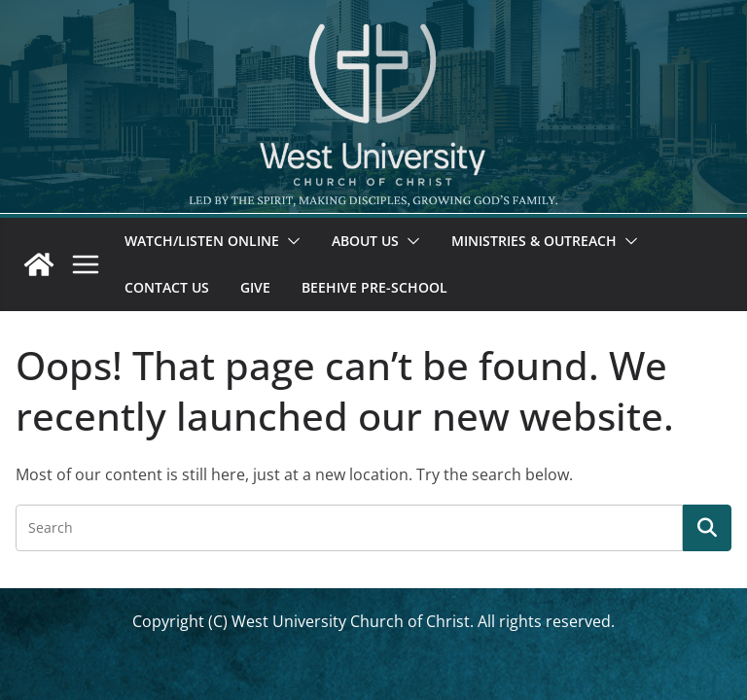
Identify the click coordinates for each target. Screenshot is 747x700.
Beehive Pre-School (374, 287)
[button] (290, 241)
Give (255, 287)
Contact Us (167, 287)
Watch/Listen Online (202, 241)
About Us (365, 241)
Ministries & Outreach (534, 241)
